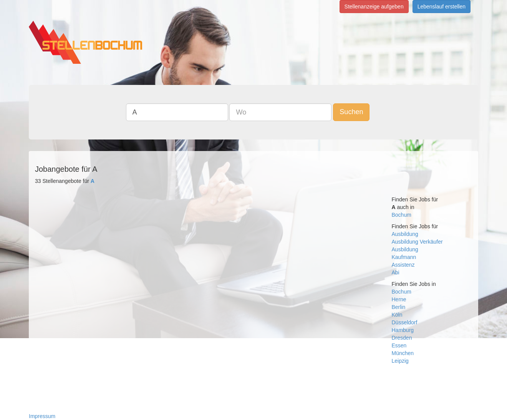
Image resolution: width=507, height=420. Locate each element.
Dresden (402, 338)
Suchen (351, 112)
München (403, 353)
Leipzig (400, 361)
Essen (399, 345)
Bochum (402, 215)
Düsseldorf (405, 322)
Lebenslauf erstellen (442, 7)
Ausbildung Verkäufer (417, 242)
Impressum (42, 416)
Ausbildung (405, 234)
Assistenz (403, 265)
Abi (396, 272)
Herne (399, 299)
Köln (397, 315)
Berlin (399, 307)
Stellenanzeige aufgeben (374, 7)
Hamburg (403, 330)
